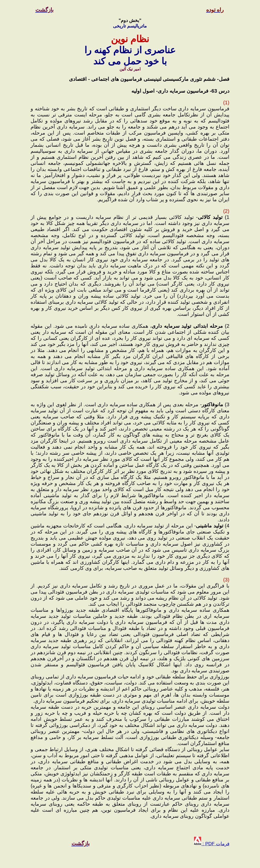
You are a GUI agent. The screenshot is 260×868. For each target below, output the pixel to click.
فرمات (222, 844)
